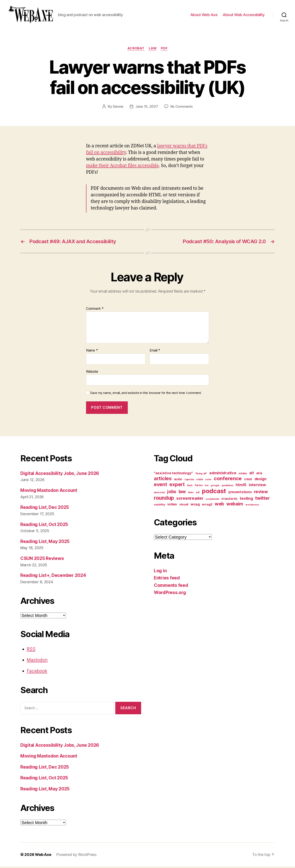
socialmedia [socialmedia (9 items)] (212, 500)
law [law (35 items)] (182, 493)
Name (92, 352)
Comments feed (171, 587)
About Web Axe (204, 15)
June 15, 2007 (147, 108)
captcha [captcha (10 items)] (189, 481)
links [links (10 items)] (191, 494)
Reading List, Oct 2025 (44, 526)
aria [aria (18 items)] (259, 474)
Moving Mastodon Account (49, 492)
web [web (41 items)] (219, 505)
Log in (160, 572)
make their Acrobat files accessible (122, 167)
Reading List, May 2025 (45, 543)
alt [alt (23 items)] (252, 474)
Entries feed (167, 579)
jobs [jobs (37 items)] (172, 493)
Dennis (118, 108)
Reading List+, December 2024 (53, 577)
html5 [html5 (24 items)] (241, 486)
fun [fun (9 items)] (207, 487)
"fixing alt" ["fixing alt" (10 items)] (201, 475)
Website (92, 373)
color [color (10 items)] (208, 481)
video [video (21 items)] (172, 505)
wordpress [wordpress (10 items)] (252, 506)
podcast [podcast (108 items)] (214, 492)
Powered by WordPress (76, 856)
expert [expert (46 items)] (177, 486)
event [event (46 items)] (161, 486)
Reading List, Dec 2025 (45, 509)
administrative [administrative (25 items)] (223, 474)
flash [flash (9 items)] (190, 487)
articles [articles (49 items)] (163, 480)
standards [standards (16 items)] (229, 500)
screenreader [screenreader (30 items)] (190, 500)
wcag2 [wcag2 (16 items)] (207, 506)
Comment (95, 310)
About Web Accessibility (244, 15)
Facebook (37, 672)
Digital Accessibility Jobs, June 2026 (60, 475)
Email (155, 352)
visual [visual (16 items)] (184, 506)
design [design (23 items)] (261, 480)
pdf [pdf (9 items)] (198, 494)
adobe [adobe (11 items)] (243, 475)
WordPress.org (170, 594)
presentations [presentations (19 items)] (240, 493)
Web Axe (43, 856)
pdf (164, 50)
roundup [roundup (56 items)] (164, 499)
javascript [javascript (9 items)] (159, 494)
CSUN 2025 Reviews (42, 560)
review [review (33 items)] (261, 493)
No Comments (182, 108)
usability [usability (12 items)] (159, 506)
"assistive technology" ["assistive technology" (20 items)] (173, 474)
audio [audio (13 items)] (178, 480)
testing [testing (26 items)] (246, 500)
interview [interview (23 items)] (257, 486)
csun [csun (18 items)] (248, 480)
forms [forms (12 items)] (199, 486)
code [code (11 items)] (200, 481)
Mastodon (37, 661)
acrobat (136, 50)
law (153, 50)
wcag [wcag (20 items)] (195, 505)
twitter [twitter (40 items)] (262, 499)
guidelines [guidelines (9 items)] (228, 487)
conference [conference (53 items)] (228, 480)
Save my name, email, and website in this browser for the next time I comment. (146, 394)
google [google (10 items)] (215, 487)
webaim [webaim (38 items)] (235, 505)
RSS (31, 650)
